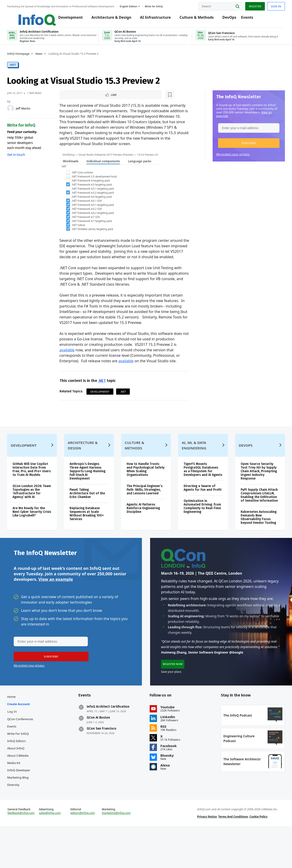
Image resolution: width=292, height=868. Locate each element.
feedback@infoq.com (27, 855)
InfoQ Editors (23, 773)
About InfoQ (22, 780)
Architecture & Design (111, 19)
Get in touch (23, 159)
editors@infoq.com (86, 852)
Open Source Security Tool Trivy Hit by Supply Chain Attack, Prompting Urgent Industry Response (255, 492)
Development (70, 19)
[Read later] (89, 100)
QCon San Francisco (105, 761)
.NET (19, 69)
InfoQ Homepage (25, 59)
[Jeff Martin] (17, 113)
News (46, 59)
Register (248, 5)
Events (246, 19)
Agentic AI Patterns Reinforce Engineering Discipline (145, 529)
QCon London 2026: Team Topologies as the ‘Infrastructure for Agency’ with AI (37, 516)
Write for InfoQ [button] (160, 5)
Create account (25, 736)
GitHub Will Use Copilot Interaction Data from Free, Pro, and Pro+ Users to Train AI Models (37, 492)
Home (18, 729)
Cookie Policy (256, 855)
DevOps (229, 19)
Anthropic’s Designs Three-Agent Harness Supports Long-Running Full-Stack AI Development (91, 492)
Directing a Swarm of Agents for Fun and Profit (198, 515)
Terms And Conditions (231, 855)
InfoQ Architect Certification (111, 739)
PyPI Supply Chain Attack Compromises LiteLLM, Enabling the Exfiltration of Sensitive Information (255, 518)
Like (74, 100)
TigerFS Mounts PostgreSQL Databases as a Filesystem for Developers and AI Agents (199, 492)
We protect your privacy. (227, 159)
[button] (242, 148)
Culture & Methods (196, 19)
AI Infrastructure (155, 19)
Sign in (270, 5)
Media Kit (20, 795)
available (69, 361)
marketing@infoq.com (118, 852)
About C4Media (24, 788)
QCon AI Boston (102, 750)
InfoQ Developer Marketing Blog (25, 806)
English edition (135, 5)
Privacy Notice (205, 855)
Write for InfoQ (24, 766)
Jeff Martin (30, 113)
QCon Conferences (27, 751)
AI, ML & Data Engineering (193, 467)
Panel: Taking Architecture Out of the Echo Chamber (91, 515)
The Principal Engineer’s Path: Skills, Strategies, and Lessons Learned (146, 511)
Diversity (20, 817)
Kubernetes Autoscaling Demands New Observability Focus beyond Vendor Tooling (255, 542)
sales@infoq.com (55, 852)
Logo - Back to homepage (33, 16)
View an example (56, 607)
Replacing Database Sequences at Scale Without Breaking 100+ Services (91, 535)
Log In (19, 744)
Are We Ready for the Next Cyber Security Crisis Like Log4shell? (35, 537)
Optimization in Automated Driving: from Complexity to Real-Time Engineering (199, 535)
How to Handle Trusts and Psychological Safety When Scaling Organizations (144, 491)
